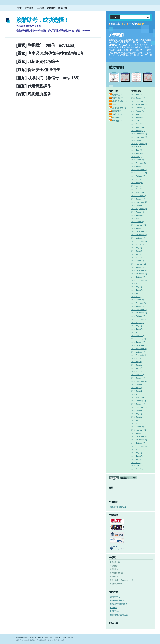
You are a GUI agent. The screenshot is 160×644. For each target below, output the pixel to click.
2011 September (139, 446)
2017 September (139, 241)
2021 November (139, 104)
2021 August (138, 111)
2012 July (137, 414)
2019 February (139, 196)
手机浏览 (133, 24)
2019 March (138, 192)
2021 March (138, 127)
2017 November (139, 235)
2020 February (139, 163)
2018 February (139, 225)
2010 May (138, 466)
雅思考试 (118, 95)
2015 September (139, 319)
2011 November (139, 440)
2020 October (138, 140)
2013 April (137, 394)
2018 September (139, 209)
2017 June (137, 251)
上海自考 (113, 608)
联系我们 (62, 8)
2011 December (139, 436)
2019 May (137, 186)
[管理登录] (114, 507)
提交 (148, 17)
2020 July (137, 150)
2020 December (139, 134)
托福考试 (118, 98)
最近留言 (114, 478)
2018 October (138, 205)
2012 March (138, 427)
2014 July (137, 362)
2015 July (137, 326)
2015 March (138, 336)
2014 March (138, 375)
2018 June (137, 215)
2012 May (137, 420)
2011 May (137, 459)
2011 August (138, 450)
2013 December (139, 381)
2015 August (138, 323)
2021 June (137, 118)
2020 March (138, 160)
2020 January (138, 166)
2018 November (139, 202)
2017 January (138, 267)
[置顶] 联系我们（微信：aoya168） (47, 45)
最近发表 (125, 478)
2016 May (137, 293)
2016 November (139, 274)
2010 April (137, 469)
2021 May (137, 121)
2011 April (137, 463)
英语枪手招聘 (119, 108)
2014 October (138, 352)
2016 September (139, 280)
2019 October (138, 176)
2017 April (137, 257)
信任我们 (29, 8)
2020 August (138, 147)
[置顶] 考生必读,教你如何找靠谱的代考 (50, 53)
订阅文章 (115, 24)
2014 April (137, 371)
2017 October (138, 238)
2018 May (137, 218)
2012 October (138, 410)
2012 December (139, 407)
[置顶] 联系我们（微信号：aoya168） (49, 78)
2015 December (139, 310)
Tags (134, 478)
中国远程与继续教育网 (119, 604)
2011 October (138, 443)
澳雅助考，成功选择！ (42, 20)
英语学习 (117, 104)
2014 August (138, 358)
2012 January (138, 433)
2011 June (137, 456)
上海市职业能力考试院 (119, 615)
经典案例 (117, 111)
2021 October (138, 108)
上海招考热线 (115, 611)
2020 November (139, 137)
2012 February (139, 430)
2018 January (138, 228)
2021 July (137, 114)
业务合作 (117, 118)
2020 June (137, 153)
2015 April (137, 332)
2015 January (138, 342)
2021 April (137, 124)
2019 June (137, 183)
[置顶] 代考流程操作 (34, 86)
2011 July (137, 453)
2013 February (139, 401)
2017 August (138, 244)
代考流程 (51, 8)
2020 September (139, 144)
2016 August (138, 284)
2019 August (138, 179)
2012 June (137, 417)
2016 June (137, 290)
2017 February (139, 264)
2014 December (139, 345)
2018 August (138, 212)
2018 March (138, 222)
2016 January (138, 306)
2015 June (137, 329)
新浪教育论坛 (115, 597)
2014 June (137, 365)
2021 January (138, 131)
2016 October (138, 277)
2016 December (139, 270)
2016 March (138, 300)
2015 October (138, 316)
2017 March (138, 261)
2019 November (139, 173)
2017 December (139, 231)
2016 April (137, 297)
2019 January (138, 199)
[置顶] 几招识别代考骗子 (38, 62)
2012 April (137, 423)
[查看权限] (123, 507)
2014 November (139, 349)
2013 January (138, 404)
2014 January (138, 378)
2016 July (137, 287)
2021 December (139, 101)
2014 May (137, 368)
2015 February (139, 339)
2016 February (139, 303)
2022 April (137, 95)
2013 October (138, 384)
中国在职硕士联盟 (117, 600)
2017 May (137, 254)
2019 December (139, 170)
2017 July (137, 248)
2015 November (139, 313)
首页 (19, 8)
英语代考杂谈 (120, 101)
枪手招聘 (40, 8)
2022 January (138, 98)
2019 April (137, 189)
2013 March (138, 397)
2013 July (137, 388)
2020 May (137, 157)
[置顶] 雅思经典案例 (34, 94)
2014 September (139, 355)
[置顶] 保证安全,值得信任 (38, 70)
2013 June (137, 391)
